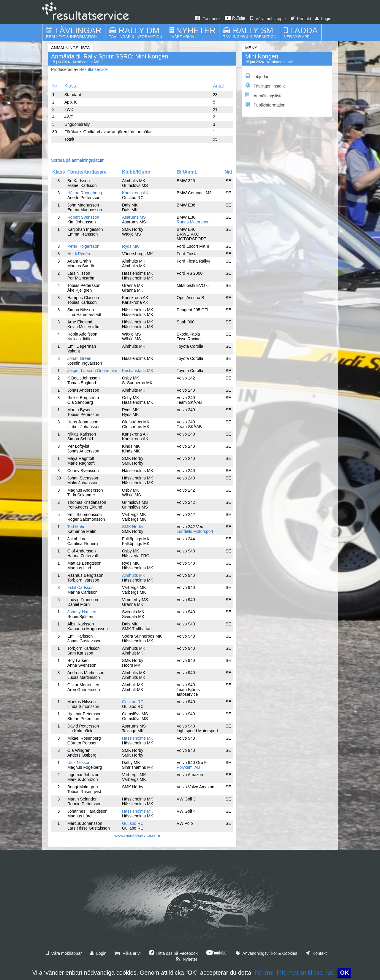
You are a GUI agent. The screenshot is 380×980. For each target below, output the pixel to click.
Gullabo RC (133, 702)
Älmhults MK (134, 575)
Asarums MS (134, 217)
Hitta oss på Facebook (174, 953)
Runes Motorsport (193, 222)
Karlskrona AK (135, 193)
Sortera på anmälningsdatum (78, 160)
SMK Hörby (133, 527)
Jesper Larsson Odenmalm (92, 371)
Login (323, 19)
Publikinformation (265, 105)
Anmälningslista (264, 95)
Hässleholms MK (138, 738)
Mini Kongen (262, 56)
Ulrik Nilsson (79, 763)
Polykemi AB (188, 767)
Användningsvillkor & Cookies (267, 953)
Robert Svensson (83, 217)
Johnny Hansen (82, 612)
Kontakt (301, 19)
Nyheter (186, 959)
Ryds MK (130, 246)
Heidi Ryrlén (79, 254)
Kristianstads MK (138, 371)
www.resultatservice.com (137, 836)
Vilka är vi (128, 953)
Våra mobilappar (268, 19)
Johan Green (79, 358)
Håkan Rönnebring (85, 193)
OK (344, 973)
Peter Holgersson (83, 246)
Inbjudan (257, 76)
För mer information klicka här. (294, 973)
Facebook (208, 19)
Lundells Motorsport (195, 531)
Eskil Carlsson (81, 587)
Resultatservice (94, 69)
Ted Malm (76, 527)
